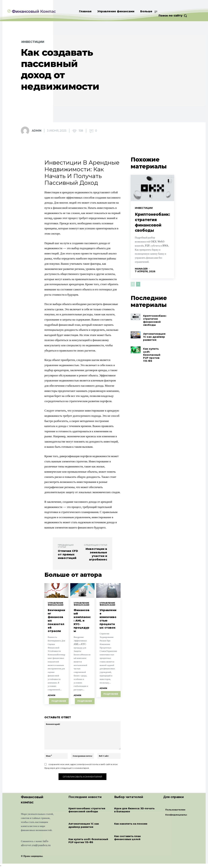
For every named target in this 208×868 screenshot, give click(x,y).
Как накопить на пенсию (131, 824)
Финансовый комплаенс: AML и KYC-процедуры (82, 621)
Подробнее (59, 701)
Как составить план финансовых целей (127, 838)
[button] (173, 16)
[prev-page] (133, 279)
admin (37, 131)
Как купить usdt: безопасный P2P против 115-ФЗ (152, 350)
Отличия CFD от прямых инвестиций (68, 554)
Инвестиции (33, 42)
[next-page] (138, 279)
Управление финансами (56, 604)
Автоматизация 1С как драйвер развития (154, 332)
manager (141, 267)
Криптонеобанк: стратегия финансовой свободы (154, 224)
